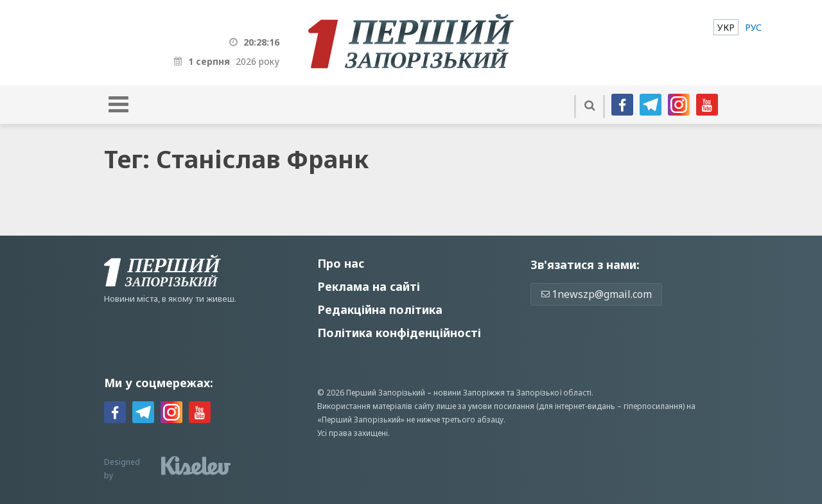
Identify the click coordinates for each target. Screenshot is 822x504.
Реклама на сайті (369, 286)
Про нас (341, 263)
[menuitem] (726, 27)
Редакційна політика (380, 309)
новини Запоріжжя (469, 393)
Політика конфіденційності (399, 333)
